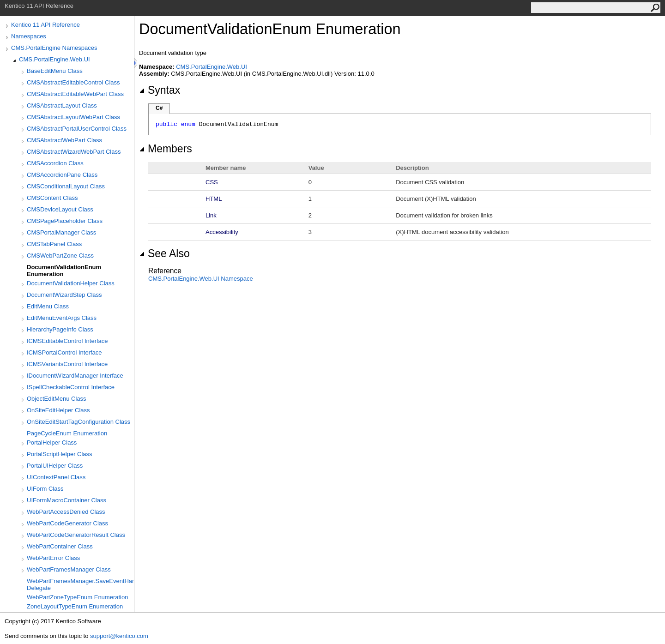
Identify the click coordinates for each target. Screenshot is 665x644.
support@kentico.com (119, 636)
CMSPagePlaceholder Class (65, 221)
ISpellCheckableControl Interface (71, 387)
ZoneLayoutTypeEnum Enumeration (75, 606)
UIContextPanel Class (56, 477)
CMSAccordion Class (55, 163)
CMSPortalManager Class (61, 232)
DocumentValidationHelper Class (71, 283)
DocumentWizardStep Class (64, 295)
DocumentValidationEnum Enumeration (64, 271)
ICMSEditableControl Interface (67, 341)
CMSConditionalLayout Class (66, 186)
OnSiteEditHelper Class (58, 410)
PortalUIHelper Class (55, 466)
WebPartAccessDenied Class (66, 512)
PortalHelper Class (52, 442)
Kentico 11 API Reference (45, 25)
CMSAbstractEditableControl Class (73, 82)
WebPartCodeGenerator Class (67, 523)
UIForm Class (45, 489)
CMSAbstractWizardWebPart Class (74, 152)
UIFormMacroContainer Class (66, 500)
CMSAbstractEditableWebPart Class (75, 94)
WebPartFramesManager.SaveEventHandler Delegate (80, 584)
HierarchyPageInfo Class (60, 329)
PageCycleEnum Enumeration (67, 433)
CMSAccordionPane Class (62, 175)
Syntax (160, 90)
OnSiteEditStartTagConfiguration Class (79, 422)
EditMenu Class (48, 306)
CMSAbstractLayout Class (62, 105)
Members (166, 149)
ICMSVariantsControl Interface (67, 364)
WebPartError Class (53, 558)
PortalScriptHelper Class (60, 454)
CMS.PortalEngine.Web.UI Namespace (201, 279)
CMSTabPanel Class (54, 244)
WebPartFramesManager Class (69, 569)
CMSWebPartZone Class (60, 256)
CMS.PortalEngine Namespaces (54, 48)
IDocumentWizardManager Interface (75, 376)
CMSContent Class (52, 198)
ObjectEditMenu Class (57, 399)
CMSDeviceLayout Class (60, 209)
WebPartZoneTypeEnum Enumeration (77, 597)
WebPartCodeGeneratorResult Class (76, 535)
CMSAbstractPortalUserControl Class (77, 129)
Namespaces (29, 36)
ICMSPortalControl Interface (64, 352)
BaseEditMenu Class (55, 71)
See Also (164, 253)
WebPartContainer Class (60, 546)
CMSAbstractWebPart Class (64, 140)
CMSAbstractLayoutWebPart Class (73, 117)
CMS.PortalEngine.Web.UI (54, 59)
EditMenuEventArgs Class (62, 318)
